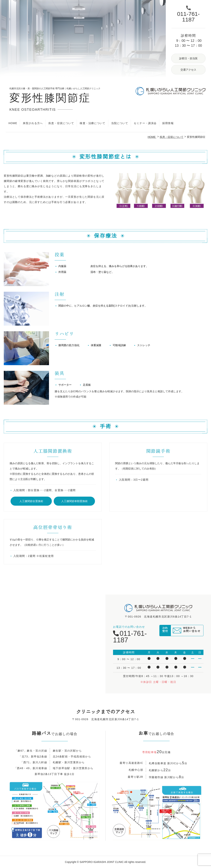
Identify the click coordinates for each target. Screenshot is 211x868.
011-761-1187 (130, 637)
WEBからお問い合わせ (192, 631)
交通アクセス (188, 70)
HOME (13, 123)
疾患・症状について (172, 137)
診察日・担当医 (188, 58)
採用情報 (168, 123)
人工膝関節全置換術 (31, 501)
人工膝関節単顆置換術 (74, 501)
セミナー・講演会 (145, 123)
